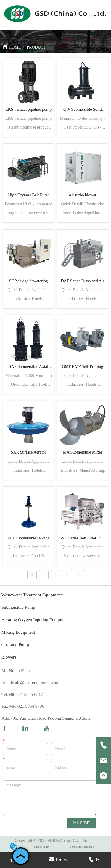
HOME (15, 47)
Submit (81, 823)
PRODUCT (36, 47)
